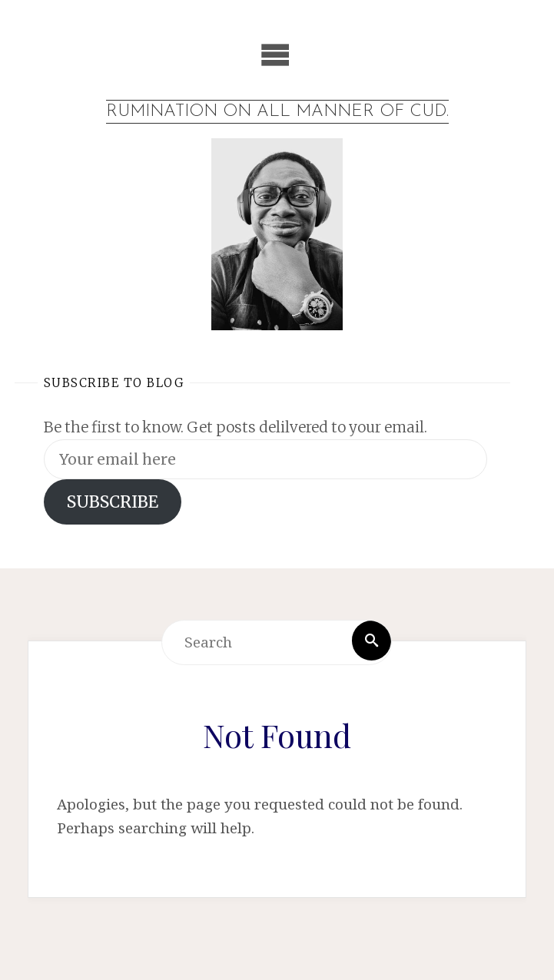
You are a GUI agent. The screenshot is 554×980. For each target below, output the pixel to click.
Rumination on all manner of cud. (277, 112)
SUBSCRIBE (113, 504)
